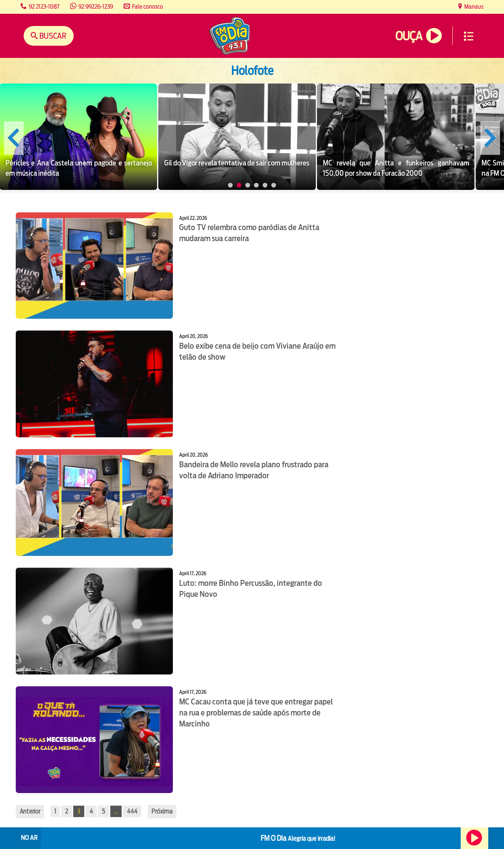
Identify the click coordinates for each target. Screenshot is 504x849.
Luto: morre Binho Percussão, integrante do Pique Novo (251, 589)
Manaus (473, 7)
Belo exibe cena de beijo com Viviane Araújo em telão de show (257, 351)
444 (132, 811)
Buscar (52, 36)
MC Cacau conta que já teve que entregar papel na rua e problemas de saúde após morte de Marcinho (256, 713)
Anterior (30, 811)
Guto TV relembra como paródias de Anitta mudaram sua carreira (249, 233)
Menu (469, 36)
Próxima (162, 811)
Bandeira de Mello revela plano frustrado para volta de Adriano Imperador (254, 470)
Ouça (409, 36)
